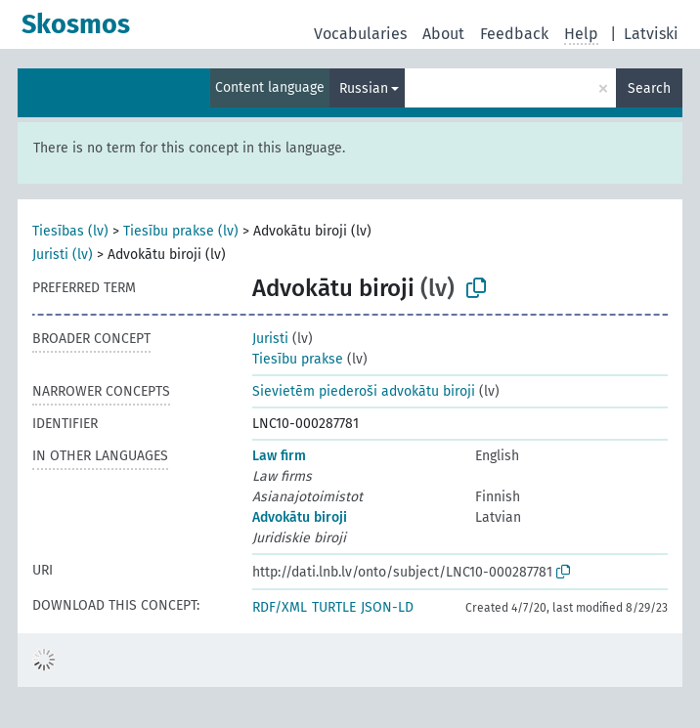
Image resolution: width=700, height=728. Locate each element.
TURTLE (334, 607)
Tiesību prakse (298, 359)
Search (649, 88)
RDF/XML (280, 607)
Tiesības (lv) (70, 231)
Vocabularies (360, 34)
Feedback (514, 34)
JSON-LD (387, 607)
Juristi (270, 339)
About (443, 34)
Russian (364, 88)
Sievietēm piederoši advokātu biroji (364, 391)
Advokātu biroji (300, 517)
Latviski (651, 34)
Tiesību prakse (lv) (181, 231)
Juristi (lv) (63, 255)
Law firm (279, 456)
